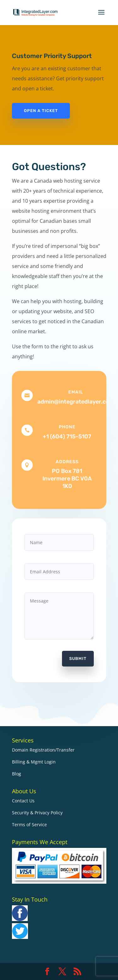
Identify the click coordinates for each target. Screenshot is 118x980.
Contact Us (23, 801)
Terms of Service (29, 825)
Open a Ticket (41, 111)
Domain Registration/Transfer (43, 750)
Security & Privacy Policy (37, 813)
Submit (78, 659)
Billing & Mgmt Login (34, 762)
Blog (17, 774)
